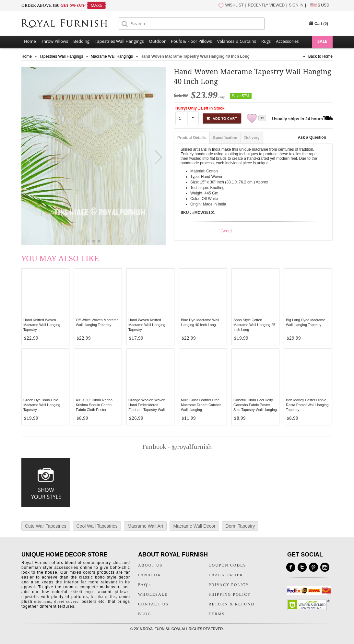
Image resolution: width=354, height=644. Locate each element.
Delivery (252, 138)
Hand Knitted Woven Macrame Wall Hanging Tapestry (42, 325)
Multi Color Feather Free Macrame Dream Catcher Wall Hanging (201, 405)
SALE (322, 41)
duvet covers (66, 602)
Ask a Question (312, 137)
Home (30, 41)
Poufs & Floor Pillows (191, 41)
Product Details (192, 138)
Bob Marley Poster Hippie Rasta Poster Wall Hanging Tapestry (307, 405)
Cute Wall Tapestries (46, 526)
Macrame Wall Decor (194, 526)
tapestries (30, 597)
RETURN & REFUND (232, 604)
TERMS (217, 614)
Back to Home (320, 56)
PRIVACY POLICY (229, 585)
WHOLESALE (153, 594)
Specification (225, 138)
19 (262, 118)
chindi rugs (82, 592)
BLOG (145, 614)
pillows (122, 592)
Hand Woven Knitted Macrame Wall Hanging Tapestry (147, 325)
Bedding (81, 41)
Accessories (287, 41)
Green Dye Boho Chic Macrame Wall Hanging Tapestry (42, 405)
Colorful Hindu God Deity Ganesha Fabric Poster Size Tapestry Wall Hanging (255, 405)
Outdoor (158, 41)
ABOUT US (150, 565)
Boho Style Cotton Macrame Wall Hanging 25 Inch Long (254, 325)
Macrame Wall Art (145, 526)
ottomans (42, 602)
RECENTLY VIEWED (266, 5)
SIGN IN (296, 5)
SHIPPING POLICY (230, 594)
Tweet (226, 231)
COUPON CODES (228, 565)
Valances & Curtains (237, 41)
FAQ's (145, 585)
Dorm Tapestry (240, 526)
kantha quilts (103, 597)
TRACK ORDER (226, 575)
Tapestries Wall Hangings (119, 41)
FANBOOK (150, 575)
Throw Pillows (55, 41)
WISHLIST (235, 5)
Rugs (266, 41)
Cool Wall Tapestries (97, 526)
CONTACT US (153, 604)
